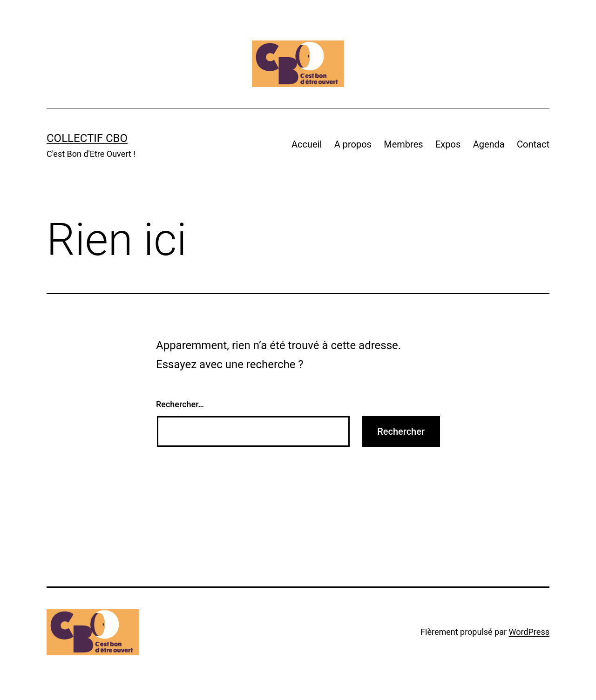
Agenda (489, 144)
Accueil (307, 144)
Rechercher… (180, 404)
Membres (403, 144)
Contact (533, 144)
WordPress (529, 632)
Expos (448, 144)
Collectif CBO (87, 138)
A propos (353, 144)
